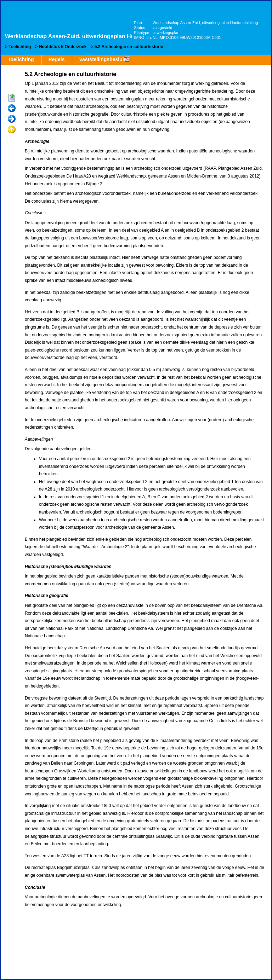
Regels (57, 59)
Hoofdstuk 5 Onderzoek (63, 47)
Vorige (12, 109)
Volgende (12, 119)
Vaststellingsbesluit (103, 59)
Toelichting (20, 47)
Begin (12, 98)
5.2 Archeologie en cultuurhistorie (129, 47)
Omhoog (12, 130)
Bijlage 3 (94, 184)
